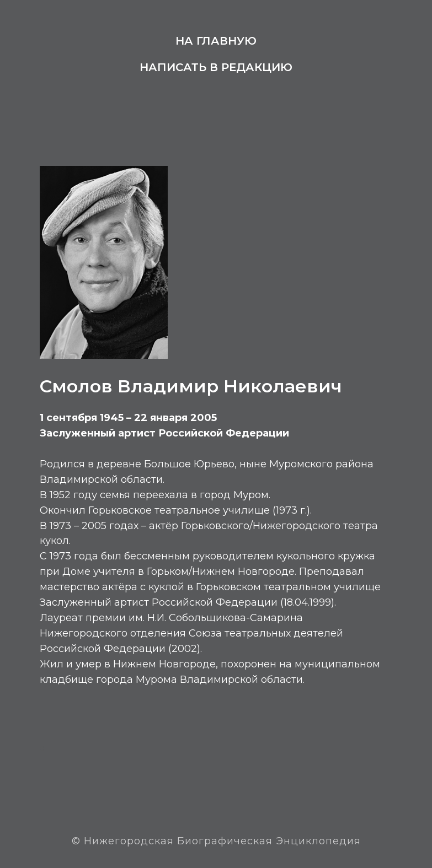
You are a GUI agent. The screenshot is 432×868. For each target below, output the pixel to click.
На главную (216, 41)
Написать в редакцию (216, 67)
